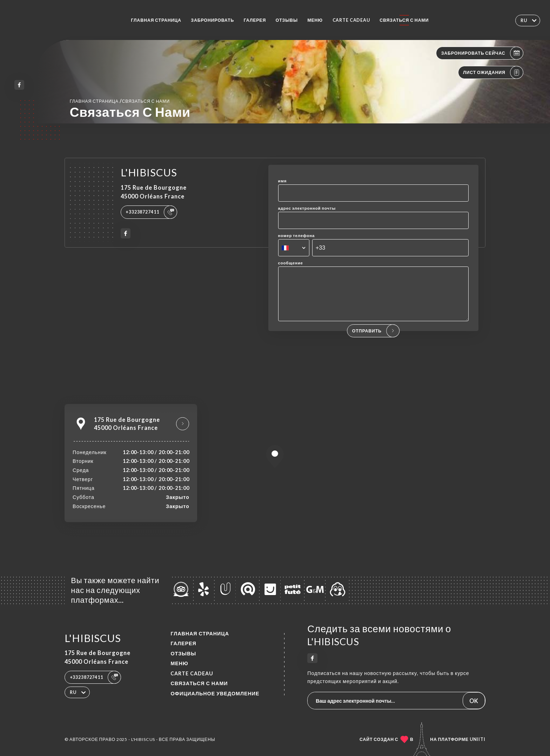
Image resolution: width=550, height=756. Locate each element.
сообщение (291, 263)
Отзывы (287, 20)
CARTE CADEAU (351, 20)
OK (474, 701)
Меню (315, 20)
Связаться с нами (404, 20)
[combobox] (294, 248)
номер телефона (297, 235)
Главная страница (156, 20)
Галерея (255, 20)
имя (283, 181)
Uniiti (478, 739)
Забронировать (212, 20)
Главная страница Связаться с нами (120, 101)
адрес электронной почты (307, 208)
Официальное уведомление (215, 693)
